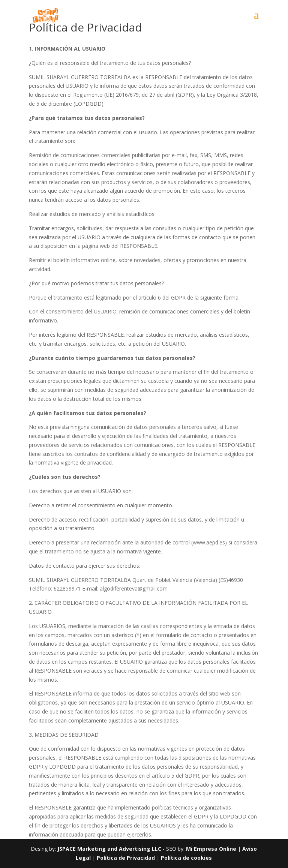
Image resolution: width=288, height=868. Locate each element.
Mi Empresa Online (211, 849)
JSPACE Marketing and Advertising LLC (109, 849)
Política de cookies (186, 858)
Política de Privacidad (127, 858)
